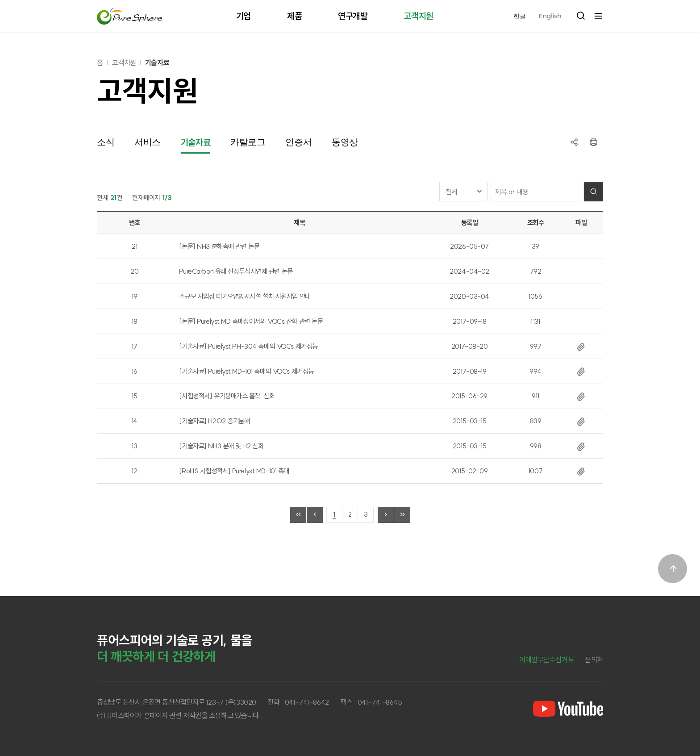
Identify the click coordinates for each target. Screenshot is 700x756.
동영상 (345, 142)
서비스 (148, 142)
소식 (106, 142)
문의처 (594, 660)
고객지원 (124, 63)
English (550, 16)
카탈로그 (248, 142)
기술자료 (157, 63)
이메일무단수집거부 (546, 660)
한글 (519, 16)
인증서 (298, 142)
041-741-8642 (307, 702)
